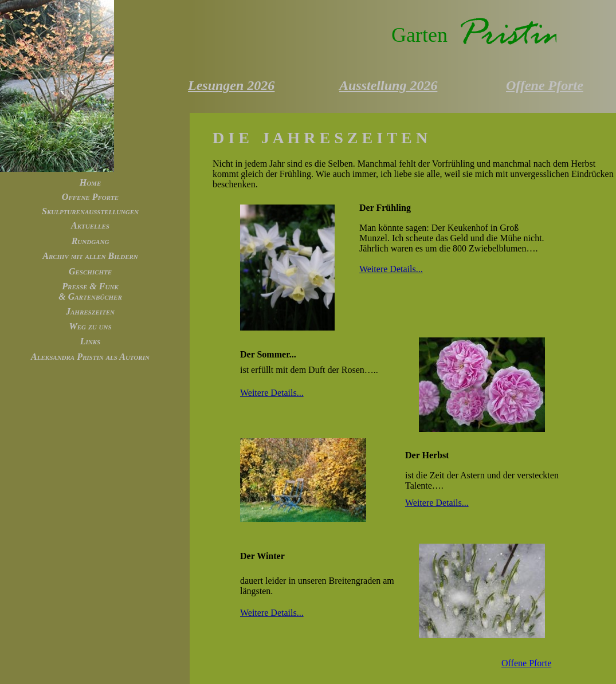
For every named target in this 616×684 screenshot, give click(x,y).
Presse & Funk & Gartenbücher (90, 291)
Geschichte (90, 271)
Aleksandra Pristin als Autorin (90, 357)
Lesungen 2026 (231, 85)
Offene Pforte (90, 197)
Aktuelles (90, 225)
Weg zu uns (90, 326)
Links (90, 341)
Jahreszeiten (90, 311)
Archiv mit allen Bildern (90, 256)
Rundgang (91, 241)
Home (91, 182)
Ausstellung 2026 (388, 85)
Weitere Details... (391, 269)
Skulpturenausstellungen (90, 211)
